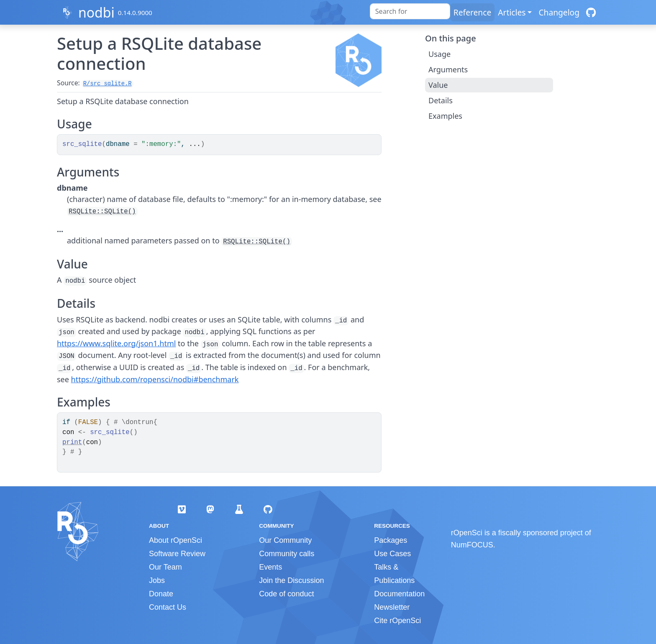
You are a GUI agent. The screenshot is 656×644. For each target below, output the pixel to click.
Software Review (177, 554)
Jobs (157, 580)
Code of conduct (286, 594)
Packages (391, 540)
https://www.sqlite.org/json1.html (116, 343)
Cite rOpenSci (397, 621)
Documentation (399, 594)
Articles (512, 12)
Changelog (559, 12)
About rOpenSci (176, 540)
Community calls (287, 554)
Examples (445, 116)
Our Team (165, 567)
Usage (439, 54)
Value (438, 85)
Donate (161, 594)
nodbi (96, 12)
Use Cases (392, 554)
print (72, 442)
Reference (472, 12)
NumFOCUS (472, 545)
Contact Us (168, 607)
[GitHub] (591, 12)
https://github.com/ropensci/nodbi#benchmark (155, 379)
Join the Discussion (291, 580)
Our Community (285, 540)
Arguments (448, 69)
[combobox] (410, 11)
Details (441, 100)
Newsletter (392, 607)
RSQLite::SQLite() (102, 212)
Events (270, 567)
